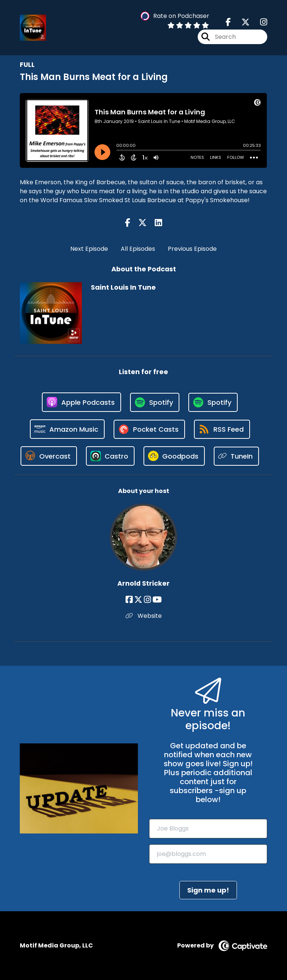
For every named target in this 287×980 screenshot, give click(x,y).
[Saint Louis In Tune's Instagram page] (259, 22)
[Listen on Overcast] (49, 456)
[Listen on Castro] (110, 456)
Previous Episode (192, 249)
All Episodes (138, 249)
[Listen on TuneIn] (236, 456)
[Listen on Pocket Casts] (149, 429)
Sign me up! (208, 890)
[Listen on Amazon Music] (67, 429)
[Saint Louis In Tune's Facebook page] (228, 22)
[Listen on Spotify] (155, 402)
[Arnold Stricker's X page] (138, 600)
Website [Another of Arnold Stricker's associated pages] (144, 616)
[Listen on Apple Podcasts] (81, 402)
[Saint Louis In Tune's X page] (241, 22)
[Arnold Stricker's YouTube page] (157, 600)
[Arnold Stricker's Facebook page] (129, 600)
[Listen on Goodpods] (174, 456)
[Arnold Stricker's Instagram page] (147, 600)
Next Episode (89, 249)
